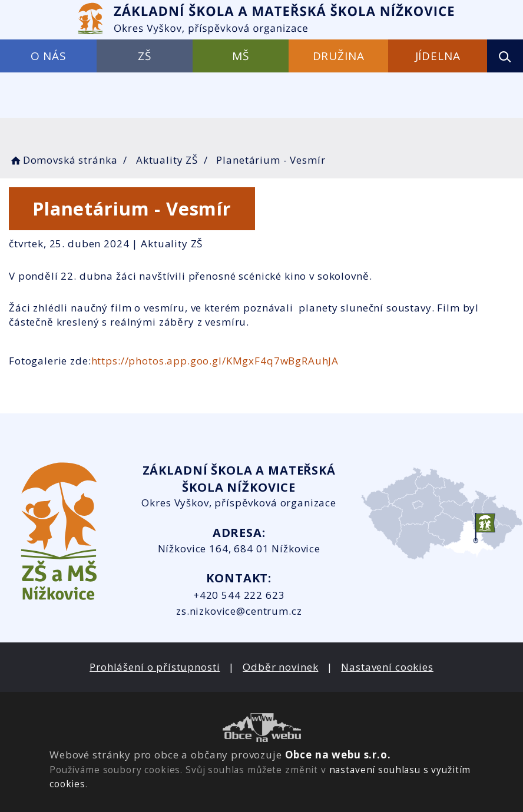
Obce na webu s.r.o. (338, 755)
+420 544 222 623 (239, 595)
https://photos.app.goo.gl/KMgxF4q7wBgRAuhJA (215, 361)
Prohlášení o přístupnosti (155, 667)
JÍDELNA (438, 56)
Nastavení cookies (387, 667)
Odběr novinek (280, 667)
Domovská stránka (63, 160)
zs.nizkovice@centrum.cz (239, 611)
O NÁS (49, 56)
